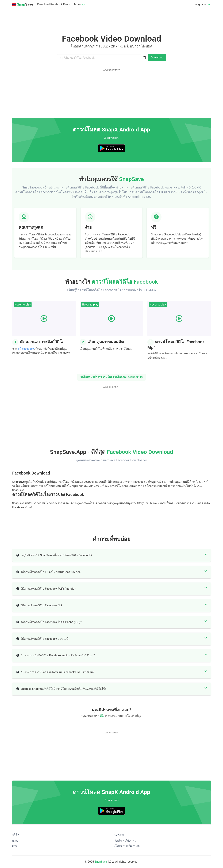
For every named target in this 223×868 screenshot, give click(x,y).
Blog (15, 846)
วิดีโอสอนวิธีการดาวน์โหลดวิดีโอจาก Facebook (112, 377)
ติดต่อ (15, 841)
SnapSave (101, 862)
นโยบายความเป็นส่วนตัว (127, 846)
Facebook (28, 349)
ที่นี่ (102, 716)
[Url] (103, 58)
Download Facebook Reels (54, 4)
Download (157, 57)
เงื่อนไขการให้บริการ (125, 841)
